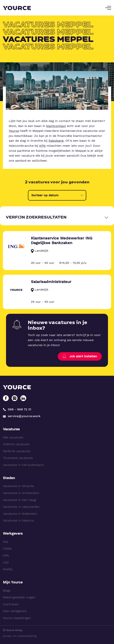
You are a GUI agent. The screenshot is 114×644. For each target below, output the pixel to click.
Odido (7, 548)
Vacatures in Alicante (18, 486)
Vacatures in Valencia (18, 520)
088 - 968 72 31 (17, 409)
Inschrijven (11, 604)
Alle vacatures (13, 437)
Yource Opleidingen (17, 618)
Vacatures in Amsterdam (21, 493)
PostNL (8, 569)
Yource (14, 131)
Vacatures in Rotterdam (20, 514)
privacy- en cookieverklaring (20, 636)
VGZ (6, 562)
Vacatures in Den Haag (19, 500)
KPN (42, 146)
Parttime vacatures (17, 451)
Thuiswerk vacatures (18, 458)
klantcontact (56, 126)
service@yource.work (22, 416)
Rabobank (56, 141)
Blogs (7, 590)
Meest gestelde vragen (19, 597)
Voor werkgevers (15, 611)
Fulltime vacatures (16, 444)
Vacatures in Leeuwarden (21, 507)
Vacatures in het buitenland (23, 465)
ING (5, 542)
